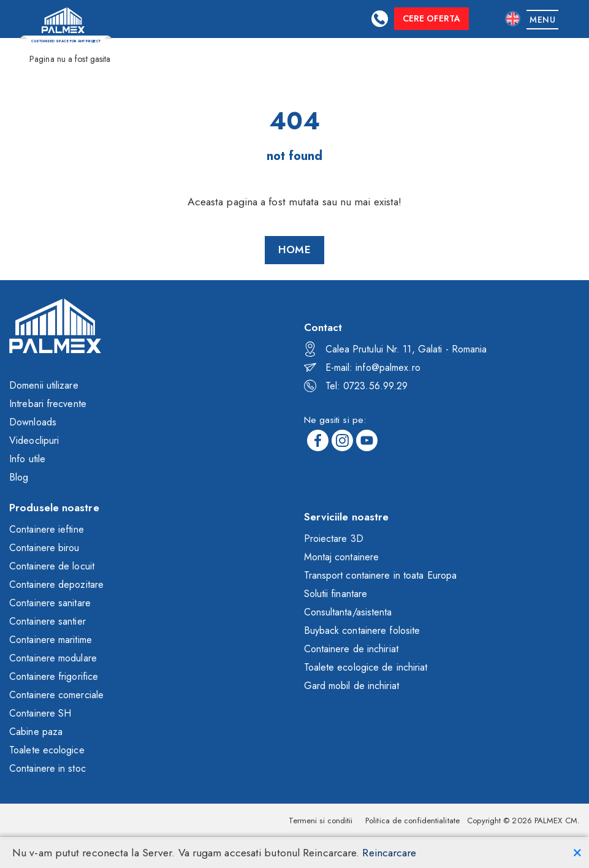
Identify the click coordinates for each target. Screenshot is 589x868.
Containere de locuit (52, 566)
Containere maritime (51, 640)
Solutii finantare (336, 594)
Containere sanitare (50, 603)
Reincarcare (389, 853)
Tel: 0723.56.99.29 (356, 386)
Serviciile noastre (347, 517)
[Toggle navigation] (543, 19)
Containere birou (44, 548)
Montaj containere (342, 557)
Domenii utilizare (44, 385)
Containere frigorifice (54, 676)
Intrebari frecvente (48, 404)
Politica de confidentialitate (412, 820)
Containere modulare (53, 658)
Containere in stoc (47, 768)
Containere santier (47, 621)
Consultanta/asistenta (348, 612)
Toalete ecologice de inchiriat (366, 667)
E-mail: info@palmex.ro (362, 367)
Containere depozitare (56, 584)
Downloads (33, 422)
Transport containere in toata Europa (381, 575)
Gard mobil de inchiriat (351, 686)
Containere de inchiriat (351, 649)
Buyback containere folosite (362, 630)
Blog (19, 477)
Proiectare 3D (334, 539)
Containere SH (40, 713)
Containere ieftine (47, 529)
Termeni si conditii (321, 820)
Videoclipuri (34, 440)
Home (294, 249)
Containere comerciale (56, 695)
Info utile (27, 459)
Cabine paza (36, 732)
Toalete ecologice (47, 750)
